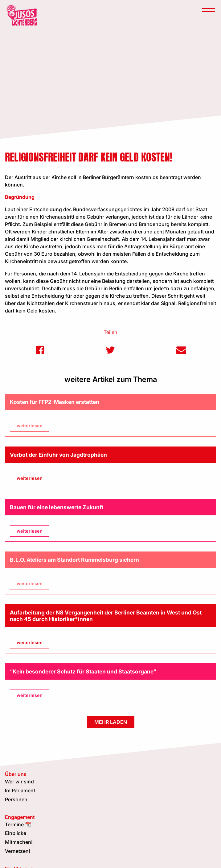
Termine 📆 (18, 824)
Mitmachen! (19, 842)
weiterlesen (30, 426)
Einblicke (16, 833)
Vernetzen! (18, 851)
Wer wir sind (19, 782)
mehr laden (111, 722)
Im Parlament (20, 790)
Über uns (16, 774)
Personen (16, 799)
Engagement (20, 817)
